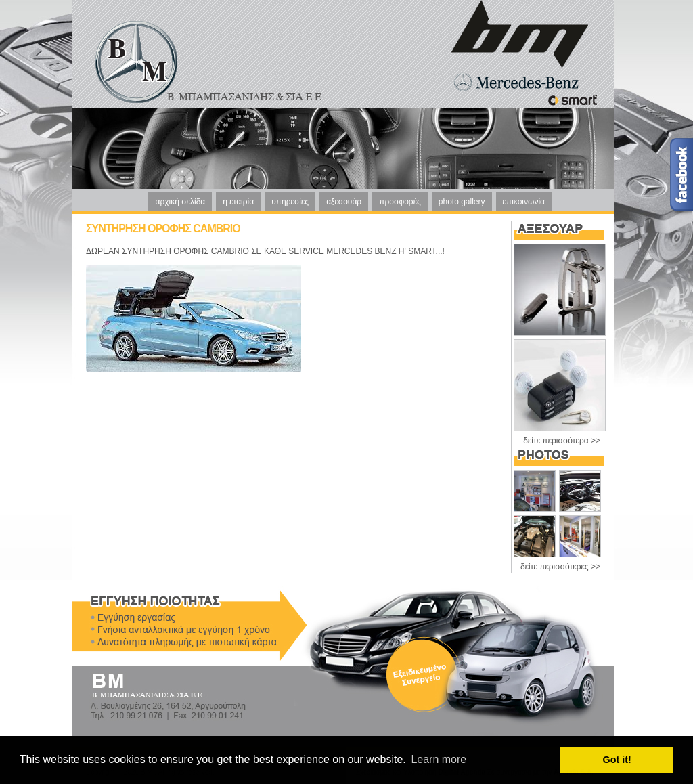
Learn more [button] (439, 759)
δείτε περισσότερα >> (562, 441)
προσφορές (400, 202)
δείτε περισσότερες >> (560, 567)
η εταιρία (238, 202)
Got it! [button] (617, 760)
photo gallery (462, 202)
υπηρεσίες (290, 202)
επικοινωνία (524, 202)
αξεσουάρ (344, 202)
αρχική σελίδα (180, 202)
